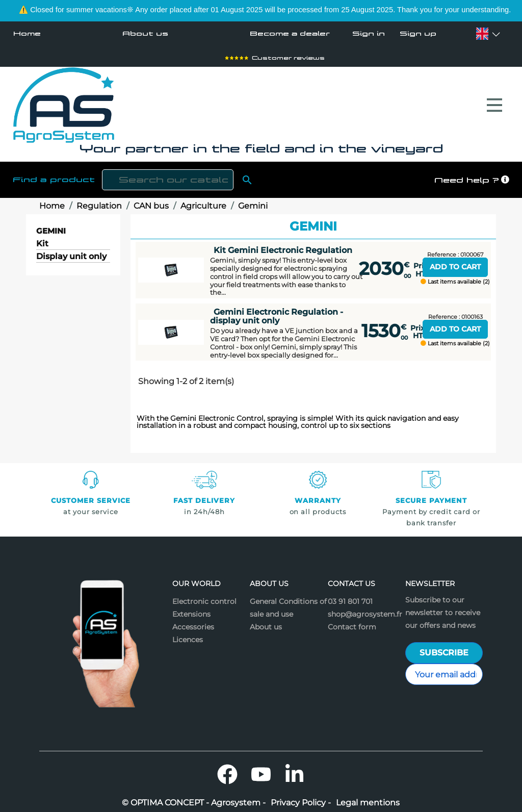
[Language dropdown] (482, 34)
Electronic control (204, 596)
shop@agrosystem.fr (365, 609)
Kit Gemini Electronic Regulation (283, 245)
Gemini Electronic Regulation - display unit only (277, 311)
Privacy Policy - (301, 798)
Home (27, 33)
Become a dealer (290, 33)
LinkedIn (295, 769)
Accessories (193, 622)
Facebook (227, 769)
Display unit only (71, 252)
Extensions (191, 609)
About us (145, 33)
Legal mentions (368, 798)
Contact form (352, 622)
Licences (188, 635)
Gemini (51, 226)
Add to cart (455, 262)
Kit (42, 239)
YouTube (261, 769)
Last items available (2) (455, 277)
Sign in (369, 34)
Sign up (418, 34)
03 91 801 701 (350, 596)
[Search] (168, 175)
